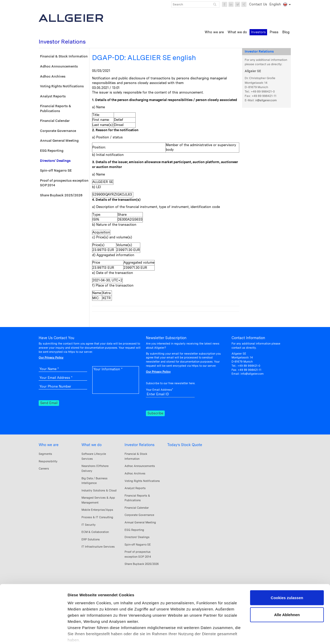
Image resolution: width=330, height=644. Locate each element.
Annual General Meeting (59, 141)
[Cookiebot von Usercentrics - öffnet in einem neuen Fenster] (33, 634)
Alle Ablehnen (287, 589)
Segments (45, 454)
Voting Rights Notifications (62, 86)
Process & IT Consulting (97, 517)
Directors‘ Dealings (55, 161)
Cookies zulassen (287, 572)
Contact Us (258, 4)
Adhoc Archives (53, 76)
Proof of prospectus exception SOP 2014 (64, 183)
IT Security (89, 525)
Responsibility (48, 461)
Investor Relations (139, 445)
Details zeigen (81, 634)
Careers (44, 469)
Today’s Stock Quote (185, 445)
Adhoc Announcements (59, 66)
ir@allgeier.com (266, 100)
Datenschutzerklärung (113, 620)
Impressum (79, 620)
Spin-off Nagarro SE (56, 170)
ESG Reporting (52, 151)
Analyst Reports (53, 96)
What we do (92, 445)
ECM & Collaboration (95, 532)
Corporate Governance (58, 131)
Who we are (49, 445)
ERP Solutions (91, 539)
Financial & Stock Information (64, 56)
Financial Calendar (55, 121)
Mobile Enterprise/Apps (97, 510)
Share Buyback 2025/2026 (61, 195)
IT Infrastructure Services (98, 547)
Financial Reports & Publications (56, 108)
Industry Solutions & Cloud (99, 490)
